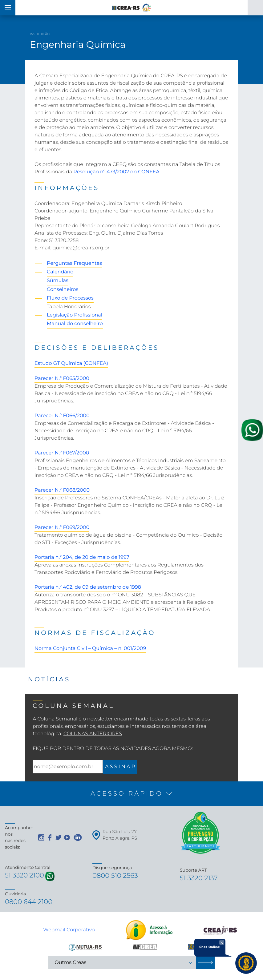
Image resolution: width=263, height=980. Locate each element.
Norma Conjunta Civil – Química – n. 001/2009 (90, 649)
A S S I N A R (120, 767)
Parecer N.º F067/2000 (62, 453)
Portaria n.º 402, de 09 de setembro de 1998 (88, 587)
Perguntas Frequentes (74, 263)
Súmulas (58, 281)
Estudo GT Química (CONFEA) (71, 363)
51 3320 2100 (25, 876)
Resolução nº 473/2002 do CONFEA (116, 172)
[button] (131, 794)
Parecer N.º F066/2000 (62, 416)
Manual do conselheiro (75, 324)
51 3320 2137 (199, 879)
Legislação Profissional (75, 315)
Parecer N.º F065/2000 (62, 379)
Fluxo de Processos (70, 298)
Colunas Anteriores (93, 734)
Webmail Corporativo (69, 931)
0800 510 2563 (116, 876)
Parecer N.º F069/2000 (62, 528)
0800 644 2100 (30, 903)
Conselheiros (63, 290)
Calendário (60, 272)
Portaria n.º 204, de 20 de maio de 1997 (82, 557)
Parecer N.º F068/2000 (62, 490)
